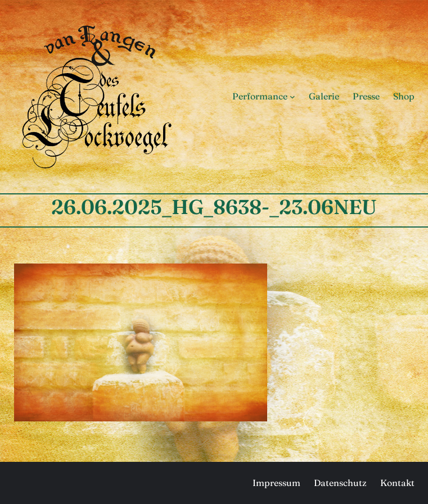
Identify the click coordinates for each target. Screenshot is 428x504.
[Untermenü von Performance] (292, 97)
